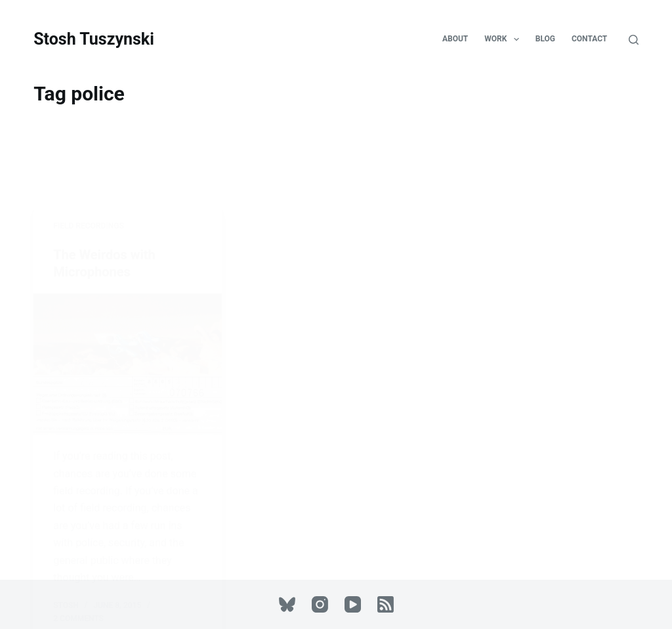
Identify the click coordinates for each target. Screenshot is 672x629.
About (455, 39)
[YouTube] (353, 604)
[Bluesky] (287, 604)
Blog (545, 39)
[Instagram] (320, 604)
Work (504, 39)
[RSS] (386, 604)
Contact (589, 39)
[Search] (634, 40)
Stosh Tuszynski (94, 39)
